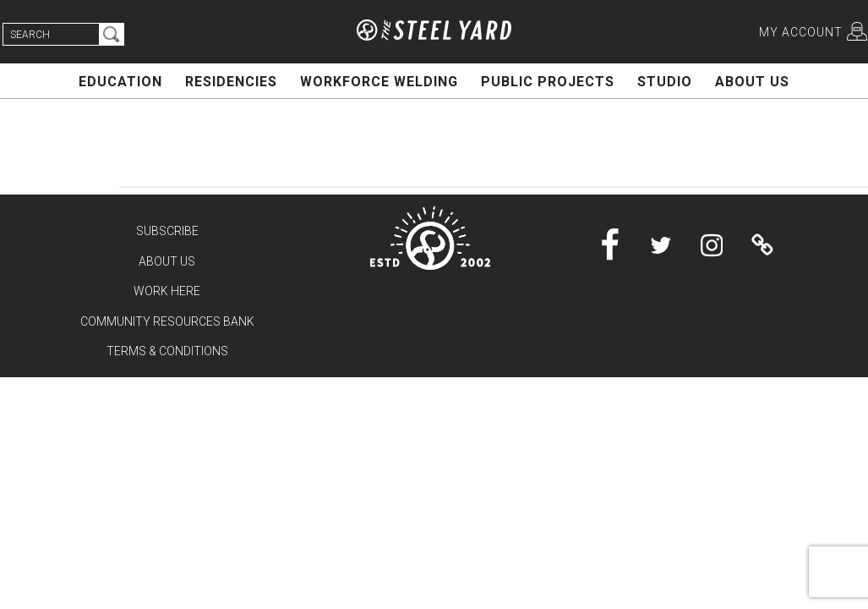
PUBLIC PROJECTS (548, 82)
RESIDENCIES (231, 82)
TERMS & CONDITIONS (167, 351)
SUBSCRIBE (167, 231)
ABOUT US (752, 82)
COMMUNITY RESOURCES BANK (167, 321)
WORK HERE (167, 291)
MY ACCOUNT (801, 32)
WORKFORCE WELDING (379, 82)
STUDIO (665, 82)
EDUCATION (120, 82)
